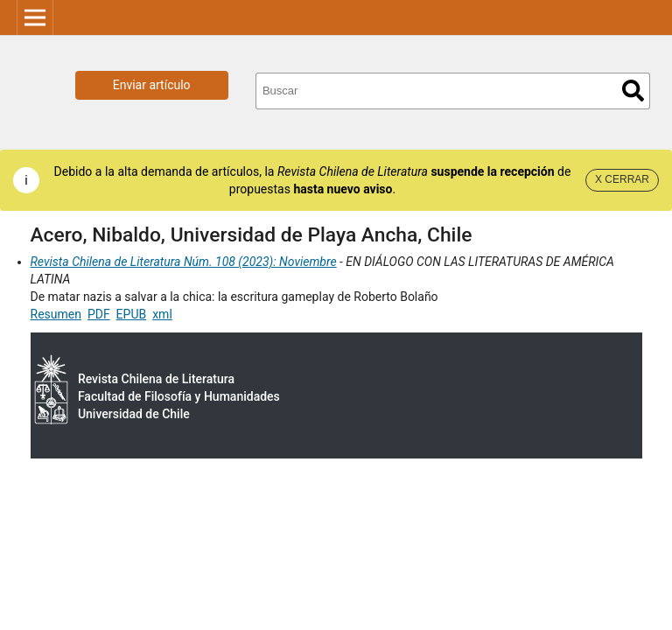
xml (162, 314)
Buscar (633, 91)
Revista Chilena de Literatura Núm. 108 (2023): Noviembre (184, 262)
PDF (99, 314)
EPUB (132, 314)
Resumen (56, 314)
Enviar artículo (152, 85)
